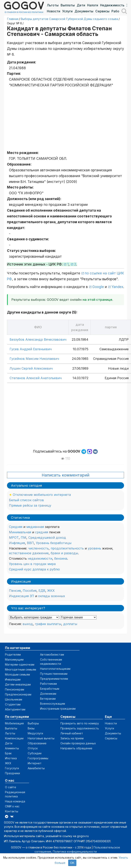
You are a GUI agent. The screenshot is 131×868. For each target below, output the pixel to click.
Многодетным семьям (21, 669)
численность (38, 548)
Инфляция (17, 543)
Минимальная (20, 532)
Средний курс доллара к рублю (34, 569)
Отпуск (33, 748)
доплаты (70, 624)
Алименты (12, 748)
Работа (117, 11)
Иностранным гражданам (58, 709)
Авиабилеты (36, 768)
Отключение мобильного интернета (42, 495)
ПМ (24, 538)
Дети (81, 5)
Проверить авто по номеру (80, 723)
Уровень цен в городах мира (32, 564)
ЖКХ (51, 591)
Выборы (33, 723)
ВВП (30, 543)
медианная (35, 527)
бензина (61, 558)
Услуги (67, 11)
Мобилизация (14, 723)
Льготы (53, 5)
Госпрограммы (38, 758)
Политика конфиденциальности (75, 852)
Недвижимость (112, 5)
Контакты (12, 811)
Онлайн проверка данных (78, 743)
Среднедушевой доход (47, 538)
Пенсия (15, 591)
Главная (13, 19)
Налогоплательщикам (55, 669)
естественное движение (29, 553)
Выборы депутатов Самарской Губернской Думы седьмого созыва (69, 19)
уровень (94, 548)
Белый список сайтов (26, 500)
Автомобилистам (52, 654)
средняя (42, 532)
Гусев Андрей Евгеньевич (31, 349)
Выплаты (68, 5)
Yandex (117, 287)
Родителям (13, 654)
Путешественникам (54, 674)
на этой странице (97, 300)
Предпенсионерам (18, 694)
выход (28, 624)
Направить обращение (76, 748)
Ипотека (11, 758)
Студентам (13, 704)
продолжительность (67, 548)
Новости (54, 11)
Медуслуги (35, 733)
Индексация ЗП (22, 596)
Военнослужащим (53, 704)
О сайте (11, 787)
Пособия (30, 591)
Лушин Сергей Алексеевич (31, 368)
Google (98, 287)
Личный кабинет (72, 733)
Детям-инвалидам (18, 684)
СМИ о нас (12, 806)
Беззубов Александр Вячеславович (38, 339)
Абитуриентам (15, 709)
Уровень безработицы (54, 543)
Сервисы (102, 11)
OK (72, 863)
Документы (84, 11)
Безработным (50, 689)
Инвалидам (13, 679)
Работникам (48, 684)
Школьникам (14, 699)
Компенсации (14, 738)
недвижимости (40, 558)
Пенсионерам (15, 689)
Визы (31, 728)
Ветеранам (48, 699)
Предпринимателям (54, 679)
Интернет (35, 763)
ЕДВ (42, 591)
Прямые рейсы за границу (30, 505)
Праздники (12, 773)
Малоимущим (14, 659)
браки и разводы (64, 553)
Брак (8, 753)
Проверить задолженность (80, 728)
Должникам (48, 694)
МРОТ (14, 538)
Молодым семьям (17, 674)
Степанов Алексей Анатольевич (36, 378)
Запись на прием (72, 738)
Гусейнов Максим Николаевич (34, 359)
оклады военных (52, 596)
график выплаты (48, 624)
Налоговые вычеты (41, 738)
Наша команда (15, 801)
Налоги (93, 5)
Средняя (16, 527)
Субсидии (35, 753)
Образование (37, 743)
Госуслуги (12, 768)
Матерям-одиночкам (20, 664)
